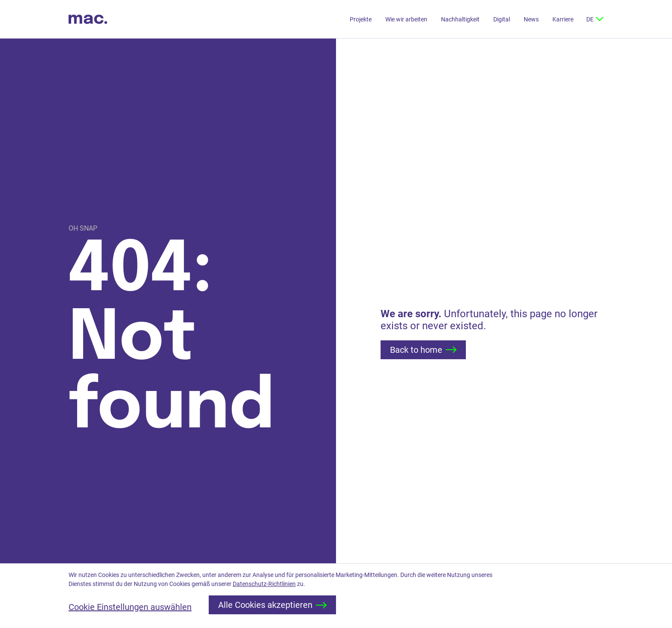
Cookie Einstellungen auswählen (130, 607)
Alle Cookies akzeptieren (272, 605)
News (531, 19)
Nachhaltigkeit (460, 19)
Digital (502, 19)
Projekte (361, 19)
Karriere (563, 19)
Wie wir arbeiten (406, 19)
